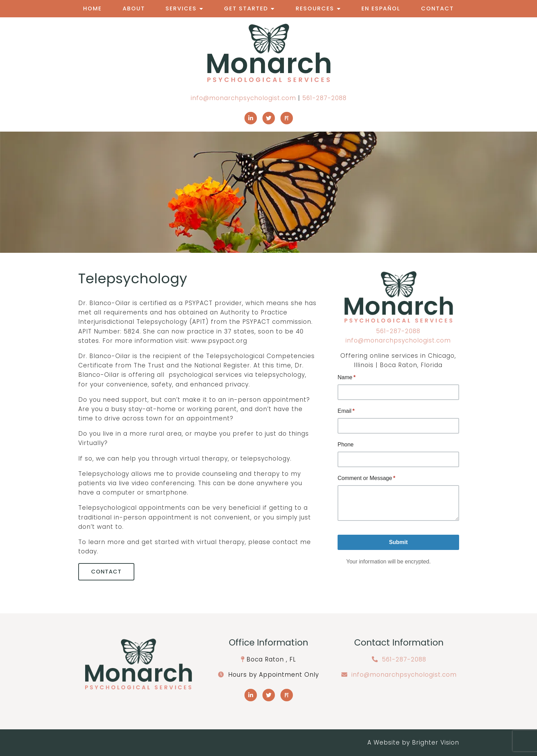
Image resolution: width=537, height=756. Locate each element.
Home (92, 8)
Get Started (246, 8)
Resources (315, 8)
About (134, 8)
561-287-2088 (324, 98)
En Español (381, 8)
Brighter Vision (436, 742)
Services (181, 8)
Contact (437, 8)
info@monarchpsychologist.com (243, 98)
